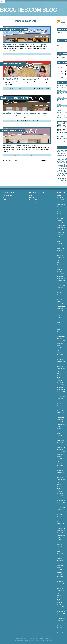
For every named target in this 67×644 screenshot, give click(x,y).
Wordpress (48, 639)
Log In (59, 46)
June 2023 (59, 265)
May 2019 (59, 378)
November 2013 (61, 530)
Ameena (9, 88)
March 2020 (60, 355)
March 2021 (60, 327)
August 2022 (60, 288)
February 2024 (60, 248)
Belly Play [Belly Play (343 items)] (61, 152)
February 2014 (60, 524)
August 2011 (60, 593)
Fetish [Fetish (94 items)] (63, 161)
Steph (13, 88)
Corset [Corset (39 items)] (61, 157)
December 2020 (61, 334)
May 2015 (59, 489)
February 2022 (60, 302)
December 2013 (61, 528)
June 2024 (59, 239)
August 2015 (60, 482)
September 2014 (61, 507)
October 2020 (60, 339)
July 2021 (59, 318)
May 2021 (59, 322)
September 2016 (61, 452)
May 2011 (59, 600)
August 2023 (60, 260)
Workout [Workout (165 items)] (59, 182)
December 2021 (61, 306)
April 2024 (59, 244)
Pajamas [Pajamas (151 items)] (60, 170)
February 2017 (60, 440)
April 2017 (59, 436)
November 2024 (61, 228)
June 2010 (59, 625)
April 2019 (59, 380)
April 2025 (59, 216)
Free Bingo (43, 641)
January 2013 (60, 554)
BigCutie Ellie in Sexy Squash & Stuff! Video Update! (25, 45)
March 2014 (60, 521)
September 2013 (61, 535)
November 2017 (61, 419)
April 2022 (59, 297)
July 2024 (59, 237)
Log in (31, 195)
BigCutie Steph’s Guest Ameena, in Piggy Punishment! (25, 79)
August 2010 (60, 621)
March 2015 (60, 494)
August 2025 (60, 209)
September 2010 (61, 618)
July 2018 (59, 401)
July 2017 (59, 429)
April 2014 (59, 519)
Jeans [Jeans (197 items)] (59, 165)
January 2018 (60, 415)
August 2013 (60, 537)
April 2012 (59, 574)
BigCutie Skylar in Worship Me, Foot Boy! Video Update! (26, 113)
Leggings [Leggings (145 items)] (64, 165)
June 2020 (59, 348)
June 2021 (59, 320)
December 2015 (61, 473)
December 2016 (61, 445)
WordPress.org (33, 202)
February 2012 (60, 579)
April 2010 (59, 630)
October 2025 (60, 207)
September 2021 (61, 313)
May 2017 (59, 433)
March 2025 (60, 218)
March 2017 (60, 438)
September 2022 (61, 285)
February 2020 (60, 357)
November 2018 (61, 392)
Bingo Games (49, 641)
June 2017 (59, 431)
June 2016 (59, 459)
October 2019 (60, 366)
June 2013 (59, 542)
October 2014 (60, 505)
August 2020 (60, 343)
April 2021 (59, 325)
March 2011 (60, 605)
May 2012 (59, 572)
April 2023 (59, 269)
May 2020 (59, 350)
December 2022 (61, 278)
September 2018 (61, 396)
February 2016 (60, 468)
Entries (32, 198)
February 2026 (60, 200)
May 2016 (59, 461)
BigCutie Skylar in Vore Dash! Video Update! (21, 145)
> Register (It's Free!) (7, 195)
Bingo (22, 641)
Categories (59, 56)
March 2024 (60, 246)
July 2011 (59, 595)
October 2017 (60, 422)
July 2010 (59, 623)
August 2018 (60, 399)
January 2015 (60, 498)
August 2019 (60, 371)
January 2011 (60, 609)
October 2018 (60, 394)
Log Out (59, 48)
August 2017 (60, 426)
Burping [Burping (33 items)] (58, 155)
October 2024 (60, 230)
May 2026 (59, 195)
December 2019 (61, 362)
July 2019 (59, 373)
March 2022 (60, 299)
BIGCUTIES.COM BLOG (29, 10)
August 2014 (60, 510)
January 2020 (60, 359)
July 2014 (59, 512)
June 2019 (59, 376)
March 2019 (60, 382)
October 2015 (60, 477)
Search (3, 1)
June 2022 (59, 292)
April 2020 (59, 352)
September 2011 (61, 591)
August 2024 (60, 234)
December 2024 (61, 225)
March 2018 (60, 410)
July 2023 (59, 262)
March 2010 (60, 632)
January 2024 (60, 251)
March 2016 (60, 466)
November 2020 (61, 336)
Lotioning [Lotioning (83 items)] (59, 167)
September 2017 (61, 424)
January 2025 (60, 223)
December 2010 (61, 611)
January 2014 (60, 526)
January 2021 (60, 332)
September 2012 (61, 563)
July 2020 (59, 346)
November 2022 (61, 281)
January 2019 (60, 387)
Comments (33, 200)
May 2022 (59, 295)
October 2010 (60, 616)
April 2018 (59, 408)
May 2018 (59, 406)
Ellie (14, 54)
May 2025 (59, 214)
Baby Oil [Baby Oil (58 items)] (59, 150)
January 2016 (60, 470)
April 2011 (59, 602)
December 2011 (61, 584)
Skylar (12, 121)
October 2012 (60, 561)
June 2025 (59, 211)
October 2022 (60, 283)
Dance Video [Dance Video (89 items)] (60, 159)
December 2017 (61, 417)
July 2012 (59, 567)
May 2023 (59, 267)
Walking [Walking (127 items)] (59, 180)
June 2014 (59, 514)
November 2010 (61, 614)
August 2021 (60, 315)
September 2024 (61, 232)
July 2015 (59, 484)
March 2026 (60, 198)
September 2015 (61, 480)
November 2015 (61, 475)
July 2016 (59, 457)
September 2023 (61, 258)
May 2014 (59, 517)
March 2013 (60, 549)
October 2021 (60, 311)
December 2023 (61, 253)
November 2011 (61, 586)
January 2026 (60, 202)
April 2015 (59, 491)
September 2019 (61, 369)
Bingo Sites (37, 641)
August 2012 (60, 565)
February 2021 (60, 329)
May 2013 (59, 544)
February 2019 (60, 385)
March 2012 (60, 577)
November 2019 (61, 364)
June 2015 (59, 487)
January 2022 (60, 304)
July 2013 (59, 540)
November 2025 (61, 204)
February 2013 (60, 551)
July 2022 (59, 290)
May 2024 (59, 241)
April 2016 (59, 463)
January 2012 (60, 581)
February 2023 (60, 274)
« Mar (62, 78)
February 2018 (60, 413)
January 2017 (60, 443)
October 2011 (60, 588)
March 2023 (60, 271)
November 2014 (61, 503)
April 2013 (59, 547)
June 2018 (59, 403)
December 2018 (61, 389)
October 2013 (60, 533)
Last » (16, 161)
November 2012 (61, 558)
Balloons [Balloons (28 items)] (63, 150)
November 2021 (61, 308)
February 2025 (60, 221)
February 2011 (60, 607)
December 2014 (61, 500)
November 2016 (61, 447)
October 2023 (60, 255)
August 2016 (60, 454)
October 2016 (60, 450)
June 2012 (59, 570)
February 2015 (60, 496)
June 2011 (59, 598)
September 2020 (61, 341)
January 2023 (60, 276)
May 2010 (59, 628)
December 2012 (61, 556)
